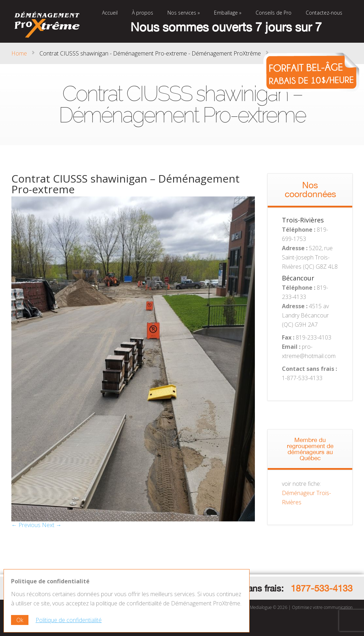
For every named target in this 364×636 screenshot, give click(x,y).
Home (19, 53)
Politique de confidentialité (69, 620)
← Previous (26, 525)
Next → (52, 525)
